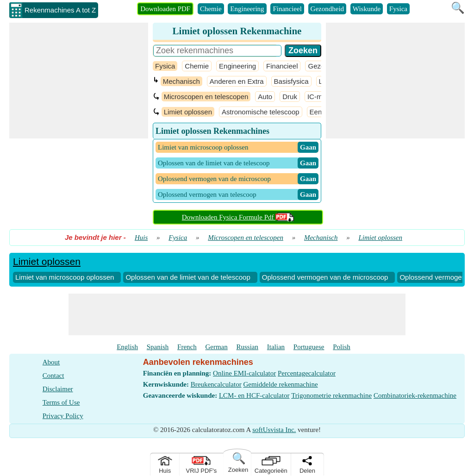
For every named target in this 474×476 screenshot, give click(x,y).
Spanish (158, 347)
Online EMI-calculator (244, 373)
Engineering (247, 9)
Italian (276, 347)
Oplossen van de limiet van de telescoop (188, 277)
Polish (342, 347)
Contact (53, 376)
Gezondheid (327, 9)
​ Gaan (308, 147)
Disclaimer (58, 389)
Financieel (287, 9)
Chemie (211, 9)
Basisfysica (291, 81)
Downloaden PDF (165, 9)
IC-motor (321, 97)
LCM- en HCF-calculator (254, 395)
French (187, 347)
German (216, 347)
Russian (248, 347)
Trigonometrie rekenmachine (331, 395)
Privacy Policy (63, 416)
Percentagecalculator (307, 373)
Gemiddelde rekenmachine (280, 384)
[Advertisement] (79, 81)
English (127, 347)
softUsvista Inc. (274, 430)
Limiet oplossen (188, 112)
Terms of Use (61, 402)
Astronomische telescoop (261, 112)
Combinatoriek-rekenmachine (415, 395)
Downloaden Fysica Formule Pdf (238, 217)
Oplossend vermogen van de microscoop (325, 277)
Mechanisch (181, 81)
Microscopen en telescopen (206, 97)
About (51, 362)
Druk (290, 97)
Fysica (398, 9)
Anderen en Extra (237, 81)
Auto (265, 97)
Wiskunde (367, 9)
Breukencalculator (216, 384)
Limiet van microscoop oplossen (65, 277)
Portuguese (309, 347)
